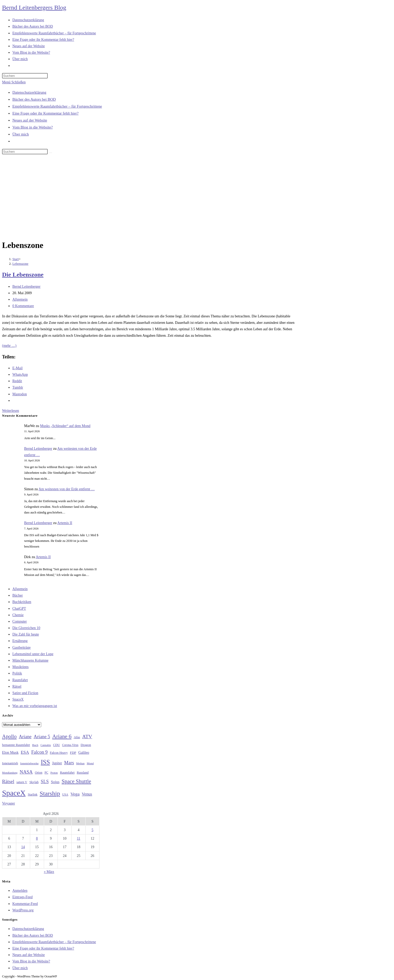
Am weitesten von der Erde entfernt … (67, 489)
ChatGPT (19, 609)
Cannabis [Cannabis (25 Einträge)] (46, 745)
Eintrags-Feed (23, 897)
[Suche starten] (51, 153)
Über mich (21, 134)
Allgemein (20, 299)
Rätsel (17, 686)
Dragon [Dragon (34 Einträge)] (86, 745)
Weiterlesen (11, 411)
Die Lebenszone (23, 275)
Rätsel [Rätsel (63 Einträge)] (8, 781)
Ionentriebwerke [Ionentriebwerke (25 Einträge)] (29, 763)
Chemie (18, 615)
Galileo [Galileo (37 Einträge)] (84, 752)
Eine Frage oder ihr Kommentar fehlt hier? (46, 113)
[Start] (16, 259)
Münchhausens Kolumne (30, 660)
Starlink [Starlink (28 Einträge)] (33, 794)
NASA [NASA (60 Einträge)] (26, 772)
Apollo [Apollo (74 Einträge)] (9, 736)
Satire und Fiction (25, 693)
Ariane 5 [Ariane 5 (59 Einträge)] (42, 737)
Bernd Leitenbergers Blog (34, 7)
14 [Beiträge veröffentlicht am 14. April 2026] (23, 847)
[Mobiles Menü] (14, 82)
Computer (20, 621)
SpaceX (18, 699)
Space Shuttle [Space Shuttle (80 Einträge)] (76, 781)
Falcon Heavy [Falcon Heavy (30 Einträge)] (59, 753)
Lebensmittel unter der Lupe (33, 654)
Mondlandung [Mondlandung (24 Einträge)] (10, 773)
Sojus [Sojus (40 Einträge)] (55, 782)
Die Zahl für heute (26, 634)
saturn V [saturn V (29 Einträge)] (22, 782)
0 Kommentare (23, 306)
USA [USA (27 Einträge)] (65, 795)
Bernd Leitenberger (26, 287)
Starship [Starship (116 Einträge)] (50, 793)
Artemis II (65, 523)
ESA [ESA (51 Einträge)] (25, 752)
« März (49, 872)
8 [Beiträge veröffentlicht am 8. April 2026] (37, 838)
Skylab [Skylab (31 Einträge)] (34, 782)
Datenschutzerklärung (29, 92)
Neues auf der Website (30, 120)
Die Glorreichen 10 (26, 628)
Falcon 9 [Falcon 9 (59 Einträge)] (39, 752)
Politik (17, 673)
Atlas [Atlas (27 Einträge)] (77, 737)
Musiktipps (20, 667)
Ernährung (20, 641)
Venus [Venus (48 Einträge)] (87, 794)
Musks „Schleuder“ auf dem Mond (65, 426)
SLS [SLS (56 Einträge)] (45, 782)
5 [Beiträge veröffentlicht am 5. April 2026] (92, 830)
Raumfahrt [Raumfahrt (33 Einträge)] (67, 772)
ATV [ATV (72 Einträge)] (87, 736)
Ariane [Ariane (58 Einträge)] (25, 737)
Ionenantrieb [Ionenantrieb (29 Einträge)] (10, 763)
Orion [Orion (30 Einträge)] (39, 773)
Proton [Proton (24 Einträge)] (54, 773)
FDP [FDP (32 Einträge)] (73, 753)
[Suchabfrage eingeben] (25, 76)
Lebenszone (20, 264)
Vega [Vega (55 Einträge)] (75, 794)
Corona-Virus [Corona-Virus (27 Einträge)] (70, 745)
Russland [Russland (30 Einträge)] (83, 773)
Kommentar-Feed (25, 904)
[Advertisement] (197, 198)
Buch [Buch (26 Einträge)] (35, 745)
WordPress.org (23, 910)
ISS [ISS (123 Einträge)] (45, 762)
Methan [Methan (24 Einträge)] (80, 763)
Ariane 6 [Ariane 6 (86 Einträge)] (62, 736)
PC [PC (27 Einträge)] (46, 773)
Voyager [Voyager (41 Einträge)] (9, 803)
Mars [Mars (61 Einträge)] (69, 763)
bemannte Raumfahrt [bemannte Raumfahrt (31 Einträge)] (16, 745)
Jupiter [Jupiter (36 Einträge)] (57, 763)
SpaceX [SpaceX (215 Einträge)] (14, 793)
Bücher (18, 595)
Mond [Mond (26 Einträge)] (90, 763)
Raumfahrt (20, 680)
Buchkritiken (22, 602)
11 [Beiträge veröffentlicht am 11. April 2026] (79, 838)
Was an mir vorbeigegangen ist (35, 706)
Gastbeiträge (22, 648)
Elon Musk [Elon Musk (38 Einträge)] (10, 752)
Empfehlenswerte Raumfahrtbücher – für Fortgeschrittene (57, 106)
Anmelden (20, 891)
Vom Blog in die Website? (33, 127)
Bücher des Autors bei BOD (34, 99)
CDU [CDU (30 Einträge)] (56, 745)
